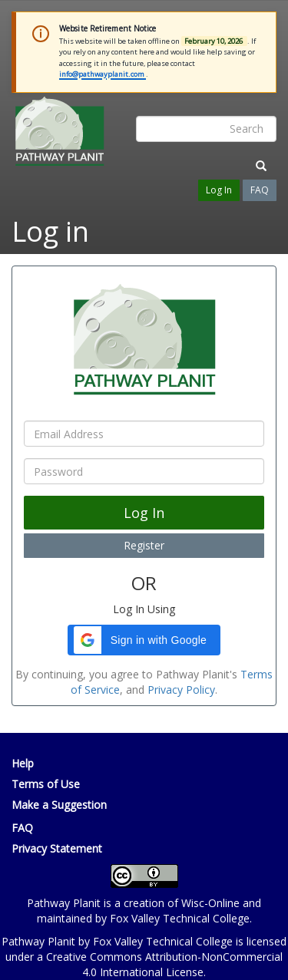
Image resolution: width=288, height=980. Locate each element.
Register (144, 545)
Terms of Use (46, 784)
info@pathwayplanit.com (103, 74)
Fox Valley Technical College (180, 918)
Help (23, 763)
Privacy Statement (57, 848)
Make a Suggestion (59, 805)
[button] (144, 640)
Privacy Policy (181, 690)
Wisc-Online (210, 903)
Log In (219, 190)
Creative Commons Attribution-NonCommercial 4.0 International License (164, 964)
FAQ (260, 190)
